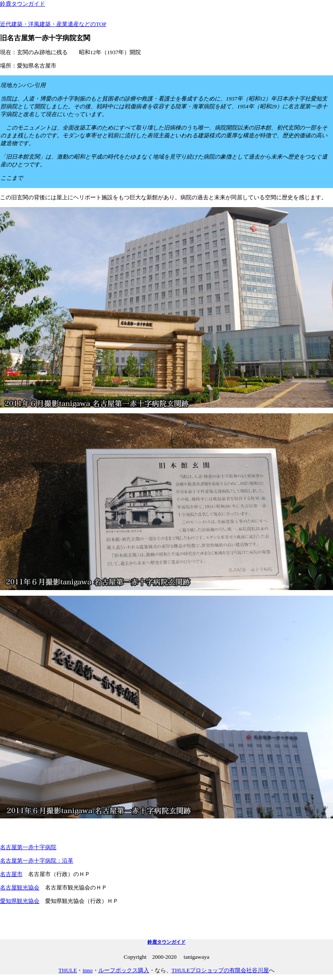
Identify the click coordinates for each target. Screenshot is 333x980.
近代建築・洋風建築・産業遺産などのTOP (53, 24)
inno (87, 970)
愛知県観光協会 (20, 901)
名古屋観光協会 (20, 888)
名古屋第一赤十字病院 (28, 847)
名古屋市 (11, 874)
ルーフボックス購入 (124, 970)
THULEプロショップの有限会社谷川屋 (220, 970)
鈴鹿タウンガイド (23, 4)
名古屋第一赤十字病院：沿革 (37, 861)
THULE (68, 970)
